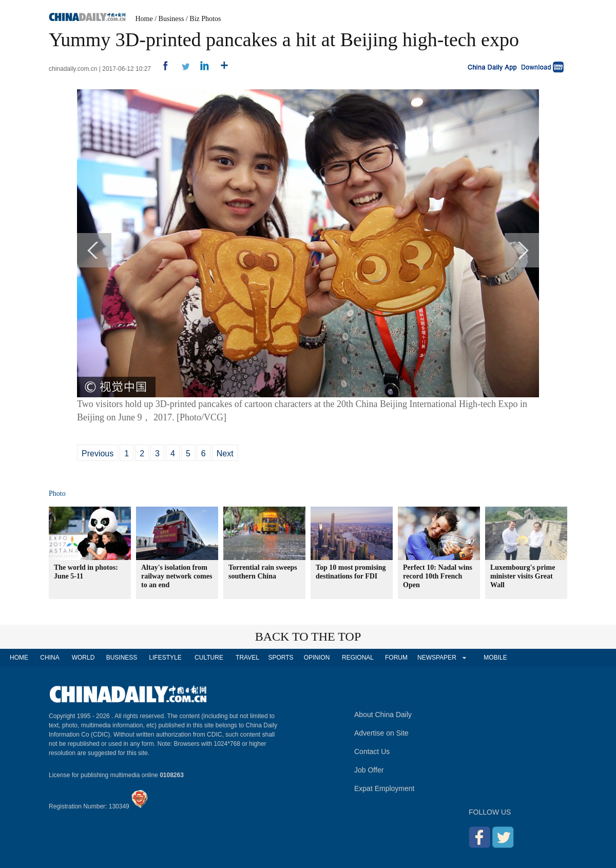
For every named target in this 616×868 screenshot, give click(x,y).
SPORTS (281, 658)
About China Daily (383, 715)
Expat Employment (384, 788)
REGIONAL (358, 658)
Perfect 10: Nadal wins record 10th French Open (438, 576)
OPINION (317, 658)
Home (144, 19)
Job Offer (369, 770)
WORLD (83, 658)
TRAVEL (247, 658)
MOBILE (495, 658)
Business (171, 19)
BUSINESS (122, 658)
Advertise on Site (381, 733)
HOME (19, 658)
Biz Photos (205, 19)
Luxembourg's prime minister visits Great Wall (523, 576)
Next (225, 454)
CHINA (50, 658)
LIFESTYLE (165, 658)
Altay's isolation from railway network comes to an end (177, 576)
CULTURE (209, 658)
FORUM (396, 658)
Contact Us (372, 751)
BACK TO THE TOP (308, 636)
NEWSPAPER (436, 658)
